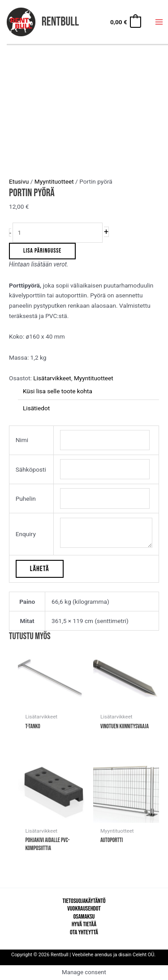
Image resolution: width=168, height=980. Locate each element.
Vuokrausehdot (84, 909)
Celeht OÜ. (145, 955)
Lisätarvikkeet (52, 378)
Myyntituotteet (54, 181)
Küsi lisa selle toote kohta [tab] (58, 391)
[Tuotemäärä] (58, 233)
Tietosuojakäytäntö (84, 901)
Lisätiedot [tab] (36, 408)
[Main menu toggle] (159, 22)
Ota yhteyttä (84, 932)
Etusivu (19, 181)
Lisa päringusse (42, 251)
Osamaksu (84, 917)
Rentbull (60, 22)
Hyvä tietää (84, 924)
